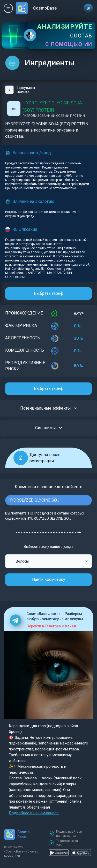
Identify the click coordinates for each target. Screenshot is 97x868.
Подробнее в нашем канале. (34, 813)
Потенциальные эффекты (49, 408)
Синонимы (49, 428)
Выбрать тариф (49, 293)
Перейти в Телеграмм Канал (51, 626)
